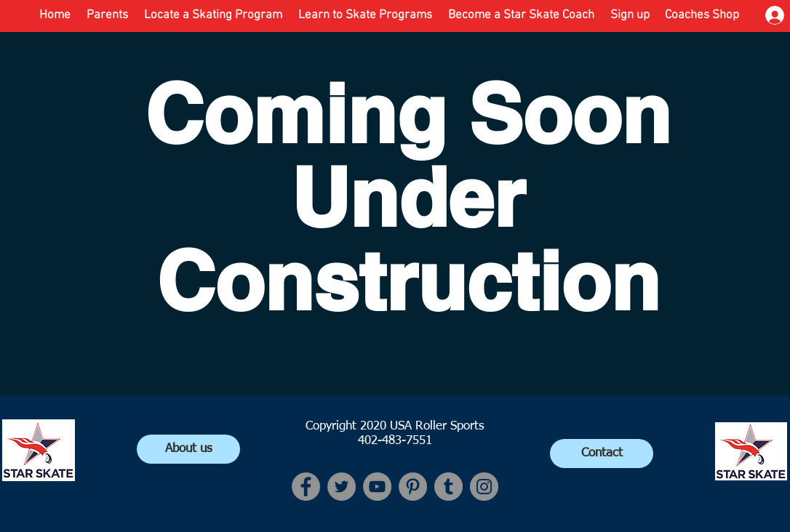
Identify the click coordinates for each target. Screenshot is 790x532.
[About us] (188, 449)
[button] (365, 15)
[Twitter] (342, 487)
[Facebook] (306, 487)
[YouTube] (377, 487)
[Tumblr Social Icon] (448, 487)
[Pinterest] (413, 487)
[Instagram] (484, 487)
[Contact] (602, 454)
